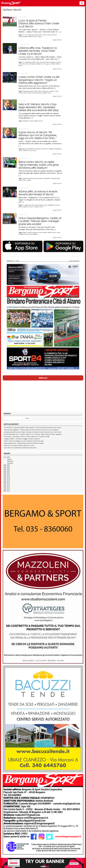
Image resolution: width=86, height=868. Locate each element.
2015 (8, 485)
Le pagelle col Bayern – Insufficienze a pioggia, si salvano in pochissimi (22, 439)
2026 (8, 457)
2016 (8, 483)
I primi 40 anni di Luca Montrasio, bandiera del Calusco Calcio (20, 448)
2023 (8, 469)
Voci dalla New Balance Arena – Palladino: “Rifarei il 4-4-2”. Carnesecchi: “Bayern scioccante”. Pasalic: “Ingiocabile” (33, 434)
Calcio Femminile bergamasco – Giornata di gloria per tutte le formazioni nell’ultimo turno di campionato (31, 430)
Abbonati (43, 378)
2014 (8, 487)
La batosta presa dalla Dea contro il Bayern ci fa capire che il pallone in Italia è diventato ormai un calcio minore (33, 432)
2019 (8, 477)
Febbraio (10, 461)
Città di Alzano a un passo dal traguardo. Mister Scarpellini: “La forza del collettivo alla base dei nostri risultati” (32, 428)
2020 (8, 475)
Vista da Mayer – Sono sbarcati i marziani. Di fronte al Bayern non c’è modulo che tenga (27, 437)
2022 (8, 471)
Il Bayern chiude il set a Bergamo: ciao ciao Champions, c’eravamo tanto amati (24, 441)
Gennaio (10, 463)
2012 (8, 491)
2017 (8, 481)
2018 (8, 479)
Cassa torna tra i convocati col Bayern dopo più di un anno (19, 446)
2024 (8, 467)
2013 (8, 489)
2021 (8, 473)
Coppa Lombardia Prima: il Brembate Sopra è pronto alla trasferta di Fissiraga (24, 443)
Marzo (9, 459)
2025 (8, 465)
